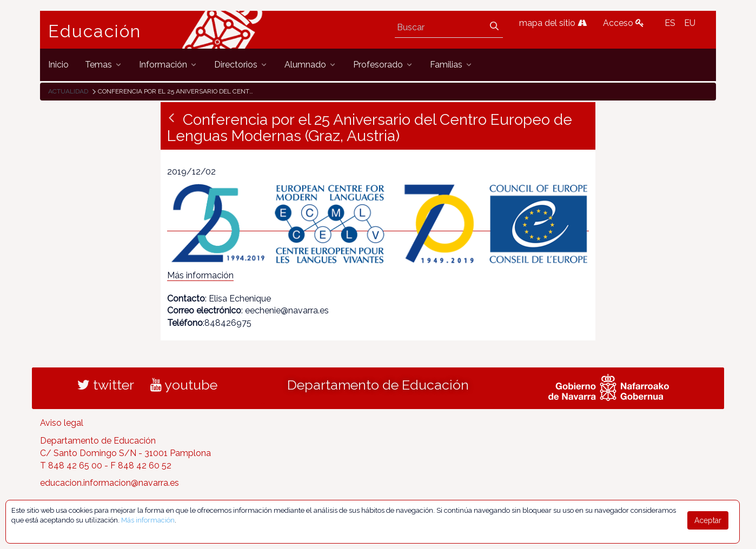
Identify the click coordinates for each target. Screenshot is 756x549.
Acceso (624, 23)
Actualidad (68, 91)
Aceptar (708, 520)
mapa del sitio (553, 23)
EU (690, 23)
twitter (106, 385)
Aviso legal (62, 423)
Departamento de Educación (378, 385)
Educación (95, 31)
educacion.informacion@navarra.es (110, 483)
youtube (184, 385)
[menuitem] (58, 65)
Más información (200, 275)
